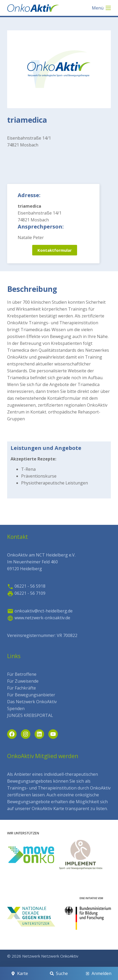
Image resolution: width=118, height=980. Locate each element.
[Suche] (59, 973)
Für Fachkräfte (22, 688)
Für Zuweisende (23, 681)
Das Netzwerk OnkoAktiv (32, 702)
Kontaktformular (55, 250)
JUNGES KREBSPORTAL (30, 715)
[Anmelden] (98, 973)
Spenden (16, 708)
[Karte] (20, 973)
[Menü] (101, 8)
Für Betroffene (22, 674)
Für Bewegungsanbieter (31, 695)
